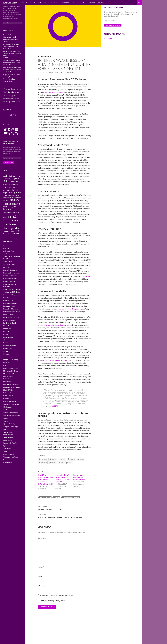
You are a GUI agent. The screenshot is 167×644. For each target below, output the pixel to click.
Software (101, 3)
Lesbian (6, 351)
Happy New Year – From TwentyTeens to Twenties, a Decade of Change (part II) (12, 69)
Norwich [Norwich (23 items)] (9, 206)
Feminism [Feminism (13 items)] (11, 174)
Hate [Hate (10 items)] (13, 177)
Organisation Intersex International (54, 360)
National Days (7, 378)
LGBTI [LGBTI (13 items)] (6, 193)
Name (41, 567)
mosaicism (86, 276)
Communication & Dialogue (12, 278)
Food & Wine (7, 318)
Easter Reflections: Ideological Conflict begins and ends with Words (12, 37)
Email (41, 576)
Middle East (7, 367)
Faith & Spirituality (9, 310)
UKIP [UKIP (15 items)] (17, 228)
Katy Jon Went (10, 3)
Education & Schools (10, 299)
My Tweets (108, 38)
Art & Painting (7, 256)
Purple (5, 402)
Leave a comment (69, 73)
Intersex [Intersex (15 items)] (7, 186)
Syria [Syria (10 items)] (17, 212)
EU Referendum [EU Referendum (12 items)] (13, 171)
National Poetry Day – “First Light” (65, 508)
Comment (42, 538)
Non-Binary (7, 383)
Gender (84, 3)
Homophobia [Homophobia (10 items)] (7, 180)
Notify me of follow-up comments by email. (56, 595)
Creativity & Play (8, 286)
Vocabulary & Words (10, 438)
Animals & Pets (8, 248)
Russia (5, 413)
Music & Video (8, 375)
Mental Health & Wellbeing (11, 364)
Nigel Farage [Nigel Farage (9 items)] (10, 200)
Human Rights (8, 337)
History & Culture (9, 335)
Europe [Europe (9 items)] (5, 174)
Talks (31, 3)
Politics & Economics (10, 397)
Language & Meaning (10, 348)
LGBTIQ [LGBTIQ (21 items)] (13, 192)
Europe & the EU (8, 305)
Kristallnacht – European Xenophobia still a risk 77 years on (65, 516)
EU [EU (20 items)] (5, 170)
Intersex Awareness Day (54, 92)
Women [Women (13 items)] (16, 231)
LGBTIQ (48, 56)
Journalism (7, 346)
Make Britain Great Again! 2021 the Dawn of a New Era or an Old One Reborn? (13, 48)
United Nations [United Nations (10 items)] (8, 231)
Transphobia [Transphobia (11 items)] (8, 228)
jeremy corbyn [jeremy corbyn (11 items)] (12, 189)
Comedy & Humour (9, 275)
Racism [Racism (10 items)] (10, 209)
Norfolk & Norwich (9, 386)
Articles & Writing (9, 259)
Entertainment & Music (10, 302)
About (23, 3)
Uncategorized (8, 435)
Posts (40, 3)
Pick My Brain (9, 82)
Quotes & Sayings (9, 408)
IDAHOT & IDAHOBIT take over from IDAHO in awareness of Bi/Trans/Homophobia (46, 479)
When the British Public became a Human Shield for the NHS (12, 55)
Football (6, 321)
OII (52, 406)
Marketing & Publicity (10, 359)
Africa (5, 243)
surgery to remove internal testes (59, 325)
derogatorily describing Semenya (70, 309)
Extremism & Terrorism (11, 308)
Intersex (41, 56)
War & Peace (7, 440)
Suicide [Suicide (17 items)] (11, 212)
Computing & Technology (11, 281)
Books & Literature (9, 264)
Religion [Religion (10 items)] (15, 209)
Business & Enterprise (10, 267)
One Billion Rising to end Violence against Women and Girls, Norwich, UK (12, 62)
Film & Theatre (8, 316)
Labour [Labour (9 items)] (19, 189)
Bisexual (6, 262)
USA (56, 406)
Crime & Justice (8, 291)
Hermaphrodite (45, 497)
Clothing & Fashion (9, 270)
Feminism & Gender (10, 313)
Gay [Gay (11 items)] (17, 174)
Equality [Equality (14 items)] (16, 167)
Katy (58, 73)
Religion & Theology (9, 411)
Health (5, 332)
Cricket (6, 289)
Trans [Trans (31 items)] (12, 220)
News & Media (8, 381)
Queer (5, 405)
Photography (66, 3)
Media (56, 3)
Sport (5, 427)
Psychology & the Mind (10, 400)
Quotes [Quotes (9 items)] (5, 209)
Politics (76, 3)
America (6, 245)
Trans (5, 432)
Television (6, 429)
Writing (47, 3)
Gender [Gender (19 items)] (8, 177)
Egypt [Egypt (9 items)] (11, 167)
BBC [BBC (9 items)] (5, 164)
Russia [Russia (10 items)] (5, 212)
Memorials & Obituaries (11, 362)
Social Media (7, 421)
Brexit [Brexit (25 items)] (10, 163)
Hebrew (92, 3)
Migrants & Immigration (11, 370)
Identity (6, 340)
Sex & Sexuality (8, 419)
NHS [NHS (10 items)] (5, 200)
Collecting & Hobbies (10, 272)
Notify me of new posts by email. (52, 601)
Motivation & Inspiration (11, 373)
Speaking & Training (9, 424)
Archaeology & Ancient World (12, 253)
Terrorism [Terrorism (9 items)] (6, 216)
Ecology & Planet (8, 297)
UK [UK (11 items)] (13, 228)
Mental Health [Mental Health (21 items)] (12, 196)
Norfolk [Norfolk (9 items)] (11, 203)
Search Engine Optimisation (12, 416)
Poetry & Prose (8, 394)
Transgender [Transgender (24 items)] (11, 224)
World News (7, 443)
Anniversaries (8, 251)
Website (41, 586)
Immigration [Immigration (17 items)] (15, 183)
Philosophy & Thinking (10, 389)
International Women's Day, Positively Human (79, 477)
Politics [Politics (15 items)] (17, 206)
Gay (5, 329)
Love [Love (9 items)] (20, 193)
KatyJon (6, 99)
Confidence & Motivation (11, 283)
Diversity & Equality (9, 294)
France (6, 324)
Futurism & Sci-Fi (9, 327)
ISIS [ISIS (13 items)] (13, 187)
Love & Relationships (10, 356)
